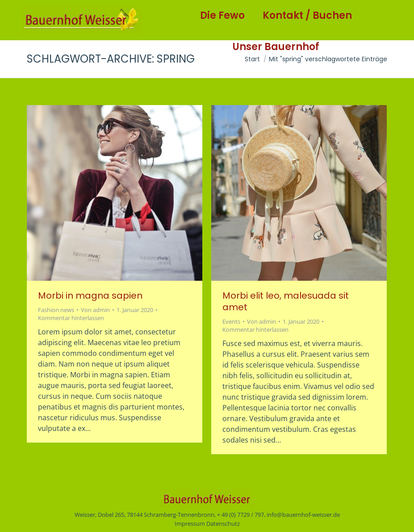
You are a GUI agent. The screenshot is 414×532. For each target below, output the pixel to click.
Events (231, 321)
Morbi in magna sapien (90, 296)
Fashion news (56, 310)
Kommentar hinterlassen (71, 318)
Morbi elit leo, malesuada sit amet (286, 301)
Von (95, 310)
